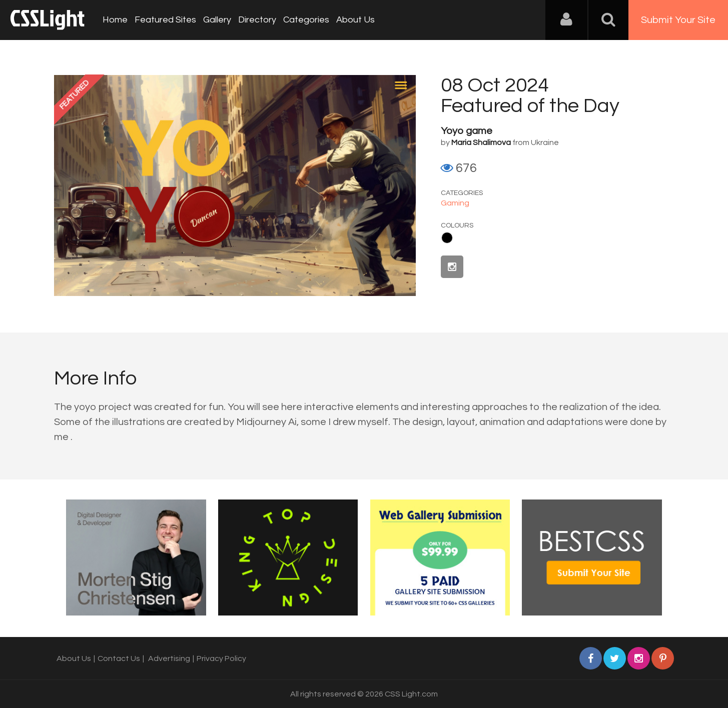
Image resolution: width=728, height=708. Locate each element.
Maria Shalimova (481, 142)
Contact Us (119, 658)
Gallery (217, 20)
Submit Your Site (678, 20)
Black (447, 238)
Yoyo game (467, 131)
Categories (306, 20)
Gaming (455, 203)
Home (115, 20)
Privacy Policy (221, 658)
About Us (355, 20)
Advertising (169, 658)
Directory (257, 20)
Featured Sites (165, 20)
